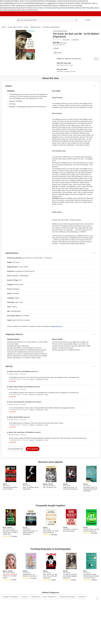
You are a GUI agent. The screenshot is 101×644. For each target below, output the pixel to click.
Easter (11, 1)
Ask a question (33, 449)
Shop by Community (71, 6)
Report (46, 379)
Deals (7, 8)
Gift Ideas (35, 6)
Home (37, 1)
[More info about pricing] (97, 43)
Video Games (81, 3)
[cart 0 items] (97, 20)
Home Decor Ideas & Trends (40, 8)
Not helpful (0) (40, 379)
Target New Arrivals (23, 8)
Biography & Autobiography (51, 27)
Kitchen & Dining (45, 1)
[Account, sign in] (87, 20)
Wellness (34, 3)
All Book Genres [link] (35, 597)
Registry (12, 10)
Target (4, 27)
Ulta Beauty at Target (56, 6)
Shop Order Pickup (84, 8)
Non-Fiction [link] (24, 597)
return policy (61, 350)
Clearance (13, 8)
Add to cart (58, 53)
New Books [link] (82, 597)
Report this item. (57, 326)
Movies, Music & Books (15, 27)
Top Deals (53, 8)
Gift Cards (42, 6)
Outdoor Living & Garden (59, 1)
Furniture (71, 1)
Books (26, 27)
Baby (9, 3)
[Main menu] (11, 20)
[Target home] (4, 20)
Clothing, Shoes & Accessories (24, 1)
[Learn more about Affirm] (76, 71)
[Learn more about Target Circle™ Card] (76, 64)
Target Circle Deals (63, 8)
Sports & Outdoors (59, 3)
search (77, 20)
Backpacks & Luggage (45, 3)
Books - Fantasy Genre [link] (50, 597)
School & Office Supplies (13, 6)
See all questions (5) (16, 449)
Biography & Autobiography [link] (10, 597)
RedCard (18, 10)
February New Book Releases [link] (67, 597)
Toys (67, 3)
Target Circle (25, 10)
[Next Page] (97, 598)
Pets (47, 6)
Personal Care (21, 3)
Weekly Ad (74, 8)
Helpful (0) (32, 379)
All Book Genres (36, 27)
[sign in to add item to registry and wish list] (96, 59)
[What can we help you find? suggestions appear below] (47, 20)
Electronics (72, 3)
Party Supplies (27, 6)
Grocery (77, 1)
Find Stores (34, 10)
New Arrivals (4, 1)
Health (28, 3)
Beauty (13, 3)
